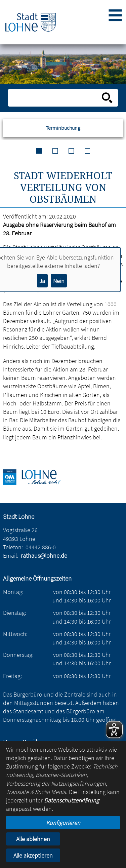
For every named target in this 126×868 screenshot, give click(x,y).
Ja (42, 281)
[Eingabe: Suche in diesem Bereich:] (56, 98)
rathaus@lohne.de (44, 556)
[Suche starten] (107, 98)
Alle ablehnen (33, 839)
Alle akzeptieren (33, 855)
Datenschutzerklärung (72, 800)
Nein (59, 281)
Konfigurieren (63, 823)
